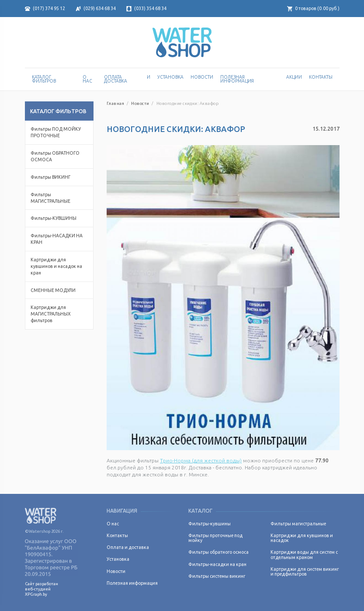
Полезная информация (237, 79)
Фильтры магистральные (298, 524)
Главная (115, 103)
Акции (294, 77)
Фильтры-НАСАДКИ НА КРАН (57, 239)
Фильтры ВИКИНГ (50, 177)
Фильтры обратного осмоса (218, 552)
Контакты (321, 77)
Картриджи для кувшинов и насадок (302, 538)
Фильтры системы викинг (217, 576)
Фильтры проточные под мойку (215, 538)
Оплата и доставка (127, 79)
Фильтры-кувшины (210, 524)
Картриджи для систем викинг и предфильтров (305, 571)
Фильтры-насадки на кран (217, 564)
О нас (87, 79)
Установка (170, 77)
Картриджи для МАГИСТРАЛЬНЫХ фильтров (51, 314)
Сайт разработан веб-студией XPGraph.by (42, 589)
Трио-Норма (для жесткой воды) (201, 460)
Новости (202, 77)
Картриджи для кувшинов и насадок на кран (56, 266)
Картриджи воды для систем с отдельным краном (304, 554)
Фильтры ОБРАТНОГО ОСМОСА (55, 156)
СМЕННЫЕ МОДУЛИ (53, 290)
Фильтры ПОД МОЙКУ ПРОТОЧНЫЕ (56, 132)
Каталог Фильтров (44, 79)
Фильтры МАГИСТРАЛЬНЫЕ (50, 198)
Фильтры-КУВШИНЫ (54, 218)
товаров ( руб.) (313, 8)
